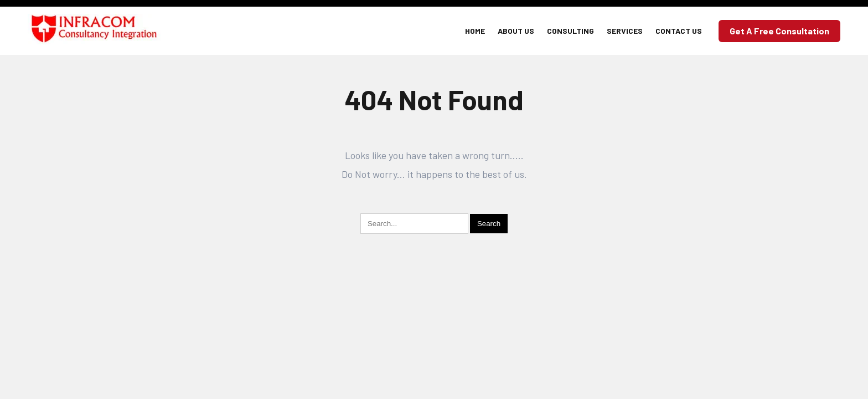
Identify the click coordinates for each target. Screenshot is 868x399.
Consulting (570, 31)
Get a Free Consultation (779, 31)
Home (475, 31)
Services (625, 31)
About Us (516, 31)
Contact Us (679, 31)
